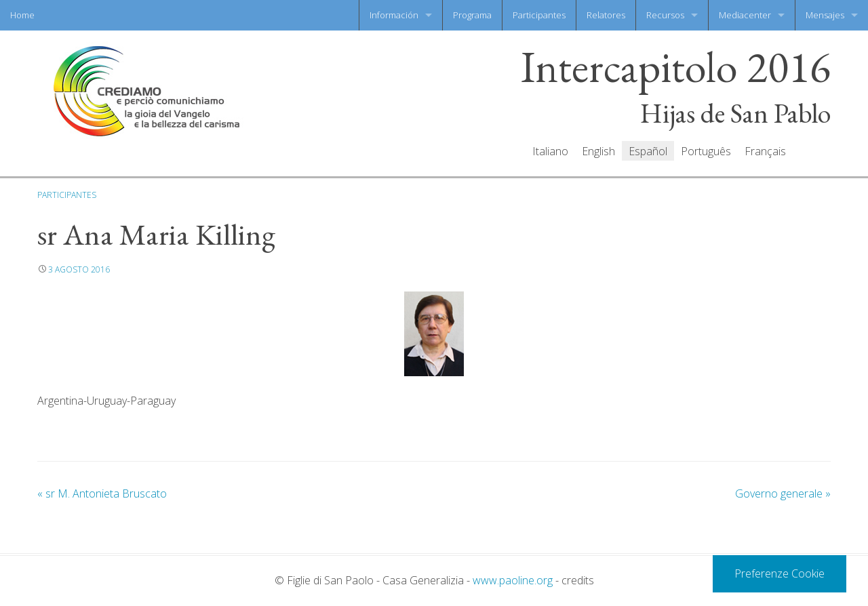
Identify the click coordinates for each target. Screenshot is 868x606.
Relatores (606, 15)
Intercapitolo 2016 (676, 67)
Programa (472, 15)
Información (394, 15)
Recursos (665, 15)
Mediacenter (745, 15)
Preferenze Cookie (780, 573)
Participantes (539, 15)
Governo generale (783, 493)
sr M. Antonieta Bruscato (102, 493)
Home (22, 15)
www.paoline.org (513, 580)
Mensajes (825, 15)
